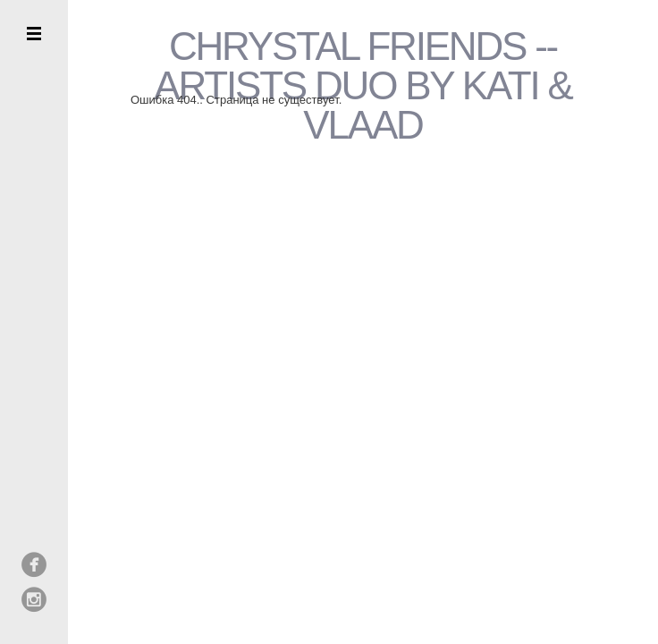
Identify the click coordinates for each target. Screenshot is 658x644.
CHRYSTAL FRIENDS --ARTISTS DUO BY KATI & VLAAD (363, 86)
